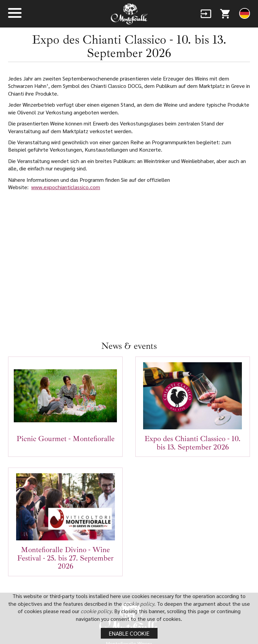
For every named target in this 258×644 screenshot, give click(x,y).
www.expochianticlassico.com (66, 187)
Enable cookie (129, 633)
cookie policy (143, 604)
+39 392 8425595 (141, 557)
